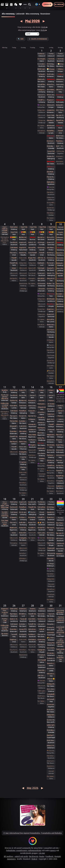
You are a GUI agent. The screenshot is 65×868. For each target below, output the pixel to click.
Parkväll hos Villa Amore (51, 589)
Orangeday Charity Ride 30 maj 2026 (51, 624)
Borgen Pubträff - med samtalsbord (32, 522)
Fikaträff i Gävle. (14, 263)
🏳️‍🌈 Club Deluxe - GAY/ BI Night (51, 471)
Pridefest (42, 458)
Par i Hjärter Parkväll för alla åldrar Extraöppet (23, 493)
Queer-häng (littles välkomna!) (60, 445)
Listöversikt (20, 14)
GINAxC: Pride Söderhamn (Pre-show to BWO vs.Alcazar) (51, 746)
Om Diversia (34, 856)
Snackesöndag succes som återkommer (60, 156)
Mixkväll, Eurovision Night (51, 481)
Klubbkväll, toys (42, 448)
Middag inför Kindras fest (51, 684)
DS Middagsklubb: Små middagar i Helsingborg (51, 507)
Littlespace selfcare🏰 (60, 424)
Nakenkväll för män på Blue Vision (32, 268)
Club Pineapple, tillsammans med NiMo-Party (51, 355)
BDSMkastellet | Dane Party (51, 299)
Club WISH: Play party (32, 619)
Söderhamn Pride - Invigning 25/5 (5, 611)
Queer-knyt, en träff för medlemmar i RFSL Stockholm (51, 517)
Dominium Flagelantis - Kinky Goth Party (51, 141)
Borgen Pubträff (32, 258)
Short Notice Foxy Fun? (60, 161)
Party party (51, 486)
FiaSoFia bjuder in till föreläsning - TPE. (51, 543)
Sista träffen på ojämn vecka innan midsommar (51, 366)
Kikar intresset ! (51, 161)
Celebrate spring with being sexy (51, 167)
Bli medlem (59, 4)
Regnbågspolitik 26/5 (14, 614)
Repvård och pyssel (42, 237)
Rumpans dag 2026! (32, 400)
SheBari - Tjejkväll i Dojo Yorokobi (51, 283)
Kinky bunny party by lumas (51, 761)
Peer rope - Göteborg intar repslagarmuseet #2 (60, 435)
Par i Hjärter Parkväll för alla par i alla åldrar (42, 319)
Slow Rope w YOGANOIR (60, 523)
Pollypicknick (42, 407)
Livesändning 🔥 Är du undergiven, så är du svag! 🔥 (51, 110)
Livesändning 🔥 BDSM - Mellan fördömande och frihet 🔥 (51, 440)
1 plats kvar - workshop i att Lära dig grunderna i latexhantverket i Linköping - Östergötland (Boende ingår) (51, 414)
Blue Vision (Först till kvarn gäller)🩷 (60, 491)
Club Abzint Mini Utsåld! (51, 330)
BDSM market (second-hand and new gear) (42, 69)
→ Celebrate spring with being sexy (60, 74)
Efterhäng (23, 467)
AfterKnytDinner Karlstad (42, 79)
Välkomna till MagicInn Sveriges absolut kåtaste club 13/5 (23, 478)
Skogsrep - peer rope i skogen (60, 440)
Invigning (23, 457)
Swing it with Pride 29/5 (42, 665)
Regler (42, 856)
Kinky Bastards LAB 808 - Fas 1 (42, 453)
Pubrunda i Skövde (51, 558)
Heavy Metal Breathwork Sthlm (32, 435)
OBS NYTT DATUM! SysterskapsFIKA (60, 90)
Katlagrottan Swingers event (51, 197)
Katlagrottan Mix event (51, 579)
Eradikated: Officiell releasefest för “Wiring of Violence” (42, 263)
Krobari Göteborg (23, 528)
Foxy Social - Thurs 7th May (32, 273)
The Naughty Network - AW (42, 74)
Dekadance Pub (42, 423)
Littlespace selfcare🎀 (60, 237)
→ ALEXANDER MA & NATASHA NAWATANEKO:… (60, 630)
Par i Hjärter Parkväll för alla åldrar (42, 126)
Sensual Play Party (32, 248)
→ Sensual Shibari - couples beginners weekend (60, 227)
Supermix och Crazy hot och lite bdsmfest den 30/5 (51, 766)
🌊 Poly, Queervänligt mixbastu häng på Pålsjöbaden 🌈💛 (32, 512)
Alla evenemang (8, 15)
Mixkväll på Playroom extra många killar (42, 278)
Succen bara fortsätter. (51, 208)
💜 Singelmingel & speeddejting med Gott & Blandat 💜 (32, 445)
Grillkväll (42, 629)
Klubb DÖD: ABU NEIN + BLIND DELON (42, 670)
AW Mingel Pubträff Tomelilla (42, 242)
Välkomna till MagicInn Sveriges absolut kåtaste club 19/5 (14, 538)
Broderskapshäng (32, 517)
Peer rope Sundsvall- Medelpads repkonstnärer (14, 416)
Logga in (47, 4)
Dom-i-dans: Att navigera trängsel (51, 689)
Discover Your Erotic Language (42, 95)
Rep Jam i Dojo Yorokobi (60, 115)
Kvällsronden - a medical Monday (5, 405)
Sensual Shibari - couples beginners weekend (51, 237)
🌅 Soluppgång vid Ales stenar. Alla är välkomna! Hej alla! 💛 (51, 69)
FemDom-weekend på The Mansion (42, 619)
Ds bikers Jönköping (23, 517)
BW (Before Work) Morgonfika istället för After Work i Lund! (23, 614)
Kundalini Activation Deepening (5, 514)
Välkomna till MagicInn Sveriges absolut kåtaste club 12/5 (14, 452)
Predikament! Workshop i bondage (60, 289)
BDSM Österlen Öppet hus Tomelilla (60, 136)
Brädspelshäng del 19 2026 (60, 105)
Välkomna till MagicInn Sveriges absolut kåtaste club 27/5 (23, 645)
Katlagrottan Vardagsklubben (42, 110)
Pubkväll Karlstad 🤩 (42, 507)
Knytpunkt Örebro (32, 411)
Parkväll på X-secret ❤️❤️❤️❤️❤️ (51, 213)
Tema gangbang (14, 543)
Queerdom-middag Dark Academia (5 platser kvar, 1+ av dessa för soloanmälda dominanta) (60, 486)
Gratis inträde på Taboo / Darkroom (23, 258)
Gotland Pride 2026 (23, 390)
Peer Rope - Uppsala (60, 273)
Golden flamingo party (42, 438)
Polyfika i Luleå (5, 620)
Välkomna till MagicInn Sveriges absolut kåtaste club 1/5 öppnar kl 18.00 (42, 115)
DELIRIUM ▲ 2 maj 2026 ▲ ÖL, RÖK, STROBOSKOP (51, 172)
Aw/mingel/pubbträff (42, 59)
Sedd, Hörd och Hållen (51, 419)
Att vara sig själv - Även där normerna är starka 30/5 (51, 653)
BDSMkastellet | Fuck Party (51, 126)
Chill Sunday (60, 151)
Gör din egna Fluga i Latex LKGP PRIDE (23, 512)
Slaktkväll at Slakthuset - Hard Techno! (51, 182)
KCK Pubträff (42, 660)
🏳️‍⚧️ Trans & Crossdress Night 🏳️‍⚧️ (51, 345)
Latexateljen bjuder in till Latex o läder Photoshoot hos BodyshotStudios (60, 278)
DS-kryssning (51, 553)
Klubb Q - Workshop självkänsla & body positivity (14, 619)
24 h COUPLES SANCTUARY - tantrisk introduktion (51, 648)
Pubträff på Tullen (23, 507)
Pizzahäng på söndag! (60, 141)
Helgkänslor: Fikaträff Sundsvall (51, 435)
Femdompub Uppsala (42, 248)
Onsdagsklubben (23, 452)
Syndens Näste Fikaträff (32, 502)
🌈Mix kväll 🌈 (51, 371)
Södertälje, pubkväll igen (51, 730)
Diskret (34, 859)
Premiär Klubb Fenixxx (51, 177)
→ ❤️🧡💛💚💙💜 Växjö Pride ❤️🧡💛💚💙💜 (23, 232)
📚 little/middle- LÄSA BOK (23, 237)
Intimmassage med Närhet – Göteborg (60, 95)
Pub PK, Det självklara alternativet (5, 397)
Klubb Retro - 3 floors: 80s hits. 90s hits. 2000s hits (51, 740)
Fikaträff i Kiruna (60, 126)
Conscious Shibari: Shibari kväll (51, 289)
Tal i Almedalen (51, 445)
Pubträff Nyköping (42, 417)
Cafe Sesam (14, 248)
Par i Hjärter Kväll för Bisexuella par (32, 538)
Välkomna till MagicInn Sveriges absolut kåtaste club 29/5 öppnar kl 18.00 (42, 686)
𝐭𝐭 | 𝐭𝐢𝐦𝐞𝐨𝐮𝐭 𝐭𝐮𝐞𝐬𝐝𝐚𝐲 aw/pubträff (14, 517)
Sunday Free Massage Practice (60, 465)
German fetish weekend (23, 395)
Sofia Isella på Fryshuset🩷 (51, 409)
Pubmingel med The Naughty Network (42, 268)
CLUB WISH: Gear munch (23, 426)
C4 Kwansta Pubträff (42, 283)
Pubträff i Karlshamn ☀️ (32, 624)
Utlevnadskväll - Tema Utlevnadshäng (23, 431)
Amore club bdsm (51, 704)
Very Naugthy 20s (51, 564)
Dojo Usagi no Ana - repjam (5, 522)
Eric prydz (42, 289)
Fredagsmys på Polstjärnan (42, 90)
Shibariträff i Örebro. (14, 426)
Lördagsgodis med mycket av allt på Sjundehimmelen (51, 340)
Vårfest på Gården (51, 105)
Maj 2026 (32, 21)
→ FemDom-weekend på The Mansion (51, 619)
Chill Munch (60, 543)
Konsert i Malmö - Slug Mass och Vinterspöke (23, 416)
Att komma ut (60, 455)
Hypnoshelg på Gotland (42, 614)
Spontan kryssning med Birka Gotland (32, 416)
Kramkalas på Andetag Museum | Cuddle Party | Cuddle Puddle (32, 639)
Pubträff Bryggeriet (51, 131)
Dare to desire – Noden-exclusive (23, 447)
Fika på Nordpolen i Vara (60, 658)
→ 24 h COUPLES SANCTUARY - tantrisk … (60, 642)
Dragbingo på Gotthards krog (14, 639)
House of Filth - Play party (23, 629)
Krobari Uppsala (51, 538)
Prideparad (51, 429)
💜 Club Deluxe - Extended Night (42, 105)
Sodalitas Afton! (32, 429)
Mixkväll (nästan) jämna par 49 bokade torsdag (42, 131)
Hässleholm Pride (51, 512)
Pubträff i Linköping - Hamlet (42, 100)
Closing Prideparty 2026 (51, 643)
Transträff (14, 634)
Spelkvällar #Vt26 (23, 522)
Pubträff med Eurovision (51, 465)
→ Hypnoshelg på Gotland (51, 614)
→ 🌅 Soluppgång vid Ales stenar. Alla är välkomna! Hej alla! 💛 (60, 64)
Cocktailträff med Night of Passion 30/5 (51, 694)
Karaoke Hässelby (23, 253)
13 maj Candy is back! (23, 462)
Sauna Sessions (60, 549)
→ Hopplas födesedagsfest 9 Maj (60, 232)
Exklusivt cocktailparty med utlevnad (51, 136)
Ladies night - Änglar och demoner (51, 725)
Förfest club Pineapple (42, 314)
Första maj (42, 120)
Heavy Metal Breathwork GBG (60, 268)
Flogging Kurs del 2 (51, 100)
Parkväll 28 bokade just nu (42, 325)
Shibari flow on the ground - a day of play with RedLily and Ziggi (51, 84)
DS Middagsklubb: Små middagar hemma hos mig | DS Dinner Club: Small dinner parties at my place (51, 64)
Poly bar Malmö (14, 421)
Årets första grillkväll (23, 406)
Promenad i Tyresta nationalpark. (51, 263)
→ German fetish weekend (32, 395)
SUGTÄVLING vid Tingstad (60, 309)
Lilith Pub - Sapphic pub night (42, 258)
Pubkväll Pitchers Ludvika (14, 406)
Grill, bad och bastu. (51, 674)
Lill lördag (23, 289)
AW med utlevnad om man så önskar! (42, 655)
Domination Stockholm (42, 64)
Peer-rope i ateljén (42, 634)
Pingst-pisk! (51, 548)
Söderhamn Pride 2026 (23, 609)
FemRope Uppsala (32, 440)
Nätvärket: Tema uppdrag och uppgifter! (51, 120)
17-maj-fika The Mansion (60, 481)
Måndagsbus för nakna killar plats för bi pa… (5, 240)
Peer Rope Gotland (14, 442)
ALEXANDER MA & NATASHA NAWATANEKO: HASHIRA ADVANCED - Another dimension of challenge (51, 633)
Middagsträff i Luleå (23, 436)
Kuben (14, 268)
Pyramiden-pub (14, 431)
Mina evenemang (32, 14)
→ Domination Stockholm (51, 59)
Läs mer (42, 853)
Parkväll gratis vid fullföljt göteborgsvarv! (51, 594)
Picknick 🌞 (51, 679)
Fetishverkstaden (60, 84)
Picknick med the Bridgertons (60, 248)
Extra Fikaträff (32, 253)
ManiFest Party (51, 735)
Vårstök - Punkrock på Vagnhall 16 (51, 273)
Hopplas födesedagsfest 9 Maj (51, 268)
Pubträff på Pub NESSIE (23, 411)
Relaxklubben (23, 283)
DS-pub (42, 512)
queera (53, 851)
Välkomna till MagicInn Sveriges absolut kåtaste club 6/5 (23, 273)
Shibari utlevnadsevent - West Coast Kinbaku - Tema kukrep (51, 95)
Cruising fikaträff (51, 627)
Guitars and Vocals (42, 273)
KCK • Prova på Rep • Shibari (60, 110)
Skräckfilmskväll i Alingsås (51, 304)
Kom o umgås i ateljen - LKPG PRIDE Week (5, 505)
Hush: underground (42, 533)
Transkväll (23, 619)
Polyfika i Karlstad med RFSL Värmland (14, 400)
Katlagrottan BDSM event (51, 715)
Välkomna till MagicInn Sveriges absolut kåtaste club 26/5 (14, 645)
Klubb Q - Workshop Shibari (32, 242)
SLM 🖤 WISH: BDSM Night (60, 146)
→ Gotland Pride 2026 (32, 390)
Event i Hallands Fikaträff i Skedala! (5, 230)
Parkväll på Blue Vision (51, 192)
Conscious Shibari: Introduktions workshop (51, 258)
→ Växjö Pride (23, 227)
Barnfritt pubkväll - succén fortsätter (60, 304)
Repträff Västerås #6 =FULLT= (60, 476)
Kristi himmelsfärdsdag (32, 455)
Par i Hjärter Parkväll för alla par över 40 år (32, 283)
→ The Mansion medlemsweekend (51, 502)
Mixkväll (51, 771)
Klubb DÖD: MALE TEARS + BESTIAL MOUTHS (23, 533)
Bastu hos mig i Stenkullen (42, 443)
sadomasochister (35, 851)
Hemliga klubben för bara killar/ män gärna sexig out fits (14, 278)
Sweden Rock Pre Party (51, 156)
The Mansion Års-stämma (51, 522)
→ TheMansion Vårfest (51, 54)
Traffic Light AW (42, 691)
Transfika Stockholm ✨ (14, 242)
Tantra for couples (51, 663)
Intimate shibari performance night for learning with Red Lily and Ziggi (32, 424)
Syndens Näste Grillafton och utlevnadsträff (51, 450)
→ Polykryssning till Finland (51, 400)
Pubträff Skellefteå (42, 84)
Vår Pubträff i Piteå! (51, 699)
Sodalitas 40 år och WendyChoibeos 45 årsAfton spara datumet (32, 634)
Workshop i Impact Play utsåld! (51, 253)
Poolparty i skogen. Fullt (51, 658)
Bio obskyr (5, 634)
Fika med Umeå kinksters (14, 253)
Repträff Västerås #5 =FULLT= (60, 120)
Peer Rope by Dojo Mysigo (42, 428)
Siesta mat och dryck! (51, 325)
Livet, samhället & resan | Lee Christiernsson (42, 624)
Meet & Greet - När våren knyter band (32, 406)
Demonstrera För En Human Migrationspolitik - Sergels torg (60, 284)
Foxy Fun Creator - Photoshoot (14, 650)
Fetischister (11, 851)
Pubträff (42, 253)
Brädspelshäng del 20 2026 (60, 263)
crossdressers (22, 851)
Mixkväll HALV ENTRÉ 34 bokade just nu (51, 381)
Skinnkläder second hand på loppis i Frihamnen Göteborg (51, 90)
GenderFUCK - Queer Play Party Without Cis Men (42, 528)
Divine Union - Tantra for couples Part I (51, 533)
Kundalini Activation (60, 294)
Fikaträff (60, 131)
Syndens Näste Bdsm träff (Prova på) (51, 720)
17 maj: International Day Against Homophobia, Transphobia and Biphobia (32, 833)
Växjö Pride (14, 232)
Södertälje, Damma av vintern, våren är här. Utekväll (51, 146)
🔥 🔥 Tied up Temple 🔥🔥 (42, 522)
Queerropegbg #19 (42, 639)
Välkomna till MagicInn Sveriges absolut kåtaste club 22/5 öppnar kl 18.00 (42, 543)
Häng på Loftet (51, 278)
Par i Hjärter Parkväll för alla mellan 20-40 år (32, 460)
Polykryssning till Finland (42, 404)
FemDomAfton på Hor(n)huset (14, 507)
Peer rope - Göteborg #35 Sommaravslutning (60, 460)
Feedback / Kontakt (53, 856)
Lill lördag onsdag (23, 558)
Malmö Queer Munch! (23, 442)
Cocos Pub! (51, 151)
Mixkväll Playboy (51, 319)
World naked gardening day (51, 74)
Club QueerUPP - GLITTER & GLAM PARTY (51, 335)
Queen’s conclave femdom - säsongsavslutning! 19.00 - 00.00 (51, 309)
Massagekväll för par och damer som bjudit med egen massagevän (32, 278)
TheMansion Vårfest (42, 54)
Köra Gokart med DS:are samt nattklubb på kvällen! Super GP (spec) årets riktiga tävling (51, 668)
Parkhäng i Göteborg (51, 455)
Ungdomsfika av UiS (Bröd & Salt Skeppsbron (23, 242)
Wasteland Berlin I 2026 (60, 554)
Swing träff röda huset (51, 203)
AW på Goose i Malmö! (42, 412)
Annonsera (11, 859)
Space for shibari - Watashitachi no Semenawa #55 (60, 253)
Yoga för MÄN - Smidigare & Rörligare (23, 248)
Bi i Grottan (51, 404)
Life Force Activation (60, 538)
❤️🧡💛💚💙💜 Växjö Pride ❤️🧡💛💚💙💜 (14, 237)
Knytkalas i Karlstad (23, 421)
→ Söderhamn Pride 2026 (32, 609)
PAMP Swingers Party (42, 696)
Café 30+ (32, 237)
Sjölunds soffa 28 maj (32, 629)
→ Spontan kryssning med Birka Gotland (42, 400)
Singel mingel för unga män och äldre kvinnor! (51, 294)
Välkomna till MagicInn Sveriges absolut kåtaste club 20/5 (23, 548)
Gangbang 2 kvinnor (23, 488)
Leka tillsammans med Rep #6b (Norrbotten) (51, 248)
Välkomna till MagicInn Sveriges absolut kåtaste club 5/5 (14, 273)
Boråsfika (5, 390)
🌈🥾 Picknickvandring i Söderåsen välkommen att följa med (51, 638)
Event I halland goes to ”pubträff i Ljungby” (51, 115)
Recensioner (45, 14)
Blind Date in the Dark (42, 433)
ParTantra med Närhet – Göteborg (51, 79)
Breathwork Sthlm (14, 528)
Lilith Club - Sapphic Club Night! (42, 675)
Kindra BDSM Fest (51, 710)
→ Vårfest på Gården (60, 69)
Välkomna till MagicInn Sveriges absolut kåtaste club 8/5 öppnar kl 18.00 (42, 304)
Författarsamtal (32, 419)
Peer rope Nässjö (51, 528)
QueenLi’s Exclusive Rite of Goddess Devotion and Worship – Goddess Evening (51, 314)
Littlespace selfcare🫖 (60, 79)
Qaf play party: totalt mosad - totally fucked (51, 460)
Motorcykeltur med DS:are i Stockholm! (60, 100)
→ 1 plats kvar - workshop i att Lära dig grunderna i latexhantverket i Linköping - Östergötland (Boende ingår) (60, 419)
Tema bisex (42, 474)
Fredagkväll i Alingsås (42, 650)
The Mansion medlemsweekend (42, 502)
